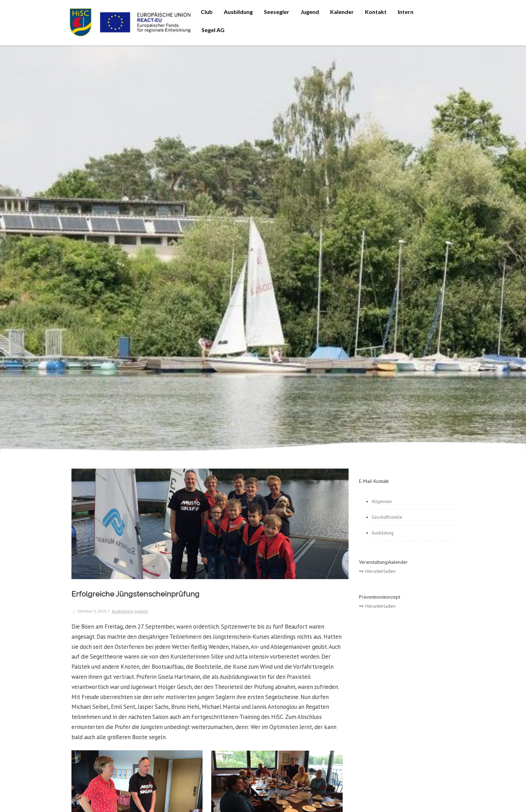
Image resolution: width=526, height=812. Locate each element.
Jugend (310, 12)
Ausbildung (238, 12)
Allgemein (382, 502)
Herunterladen (380, 571)
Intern (406, 12)
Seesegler (277, 12)
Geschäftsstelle (387, 517)
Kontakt (376, 12)
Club (207, 12)
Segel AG (213, 30)
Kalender (342, 12)
